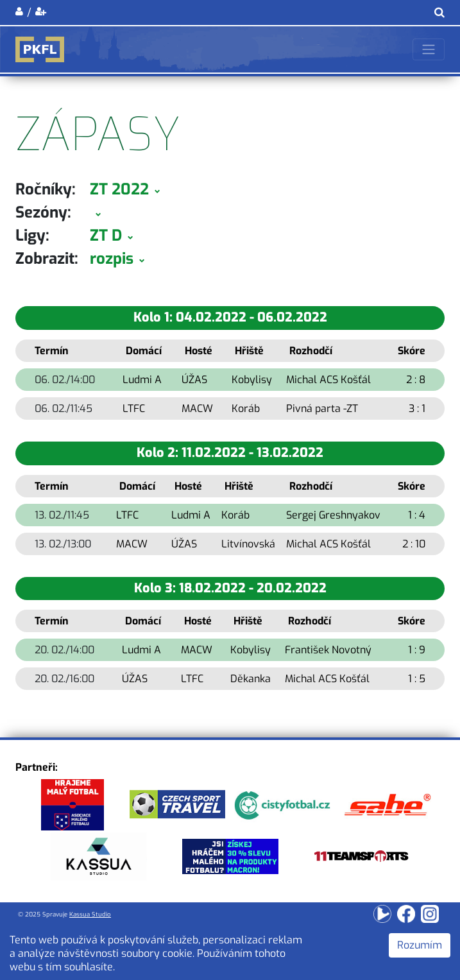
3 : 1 (417, 408)
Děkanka (251, 679)
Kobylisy (252, 380)
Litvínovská (248, 544)
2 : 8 (416, 380)
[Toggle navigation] (429, 49)
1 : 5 (417, 679)
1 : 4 (417, 515)
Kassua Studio (90, 914)
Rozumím (420, 945)
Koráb (246, 408)
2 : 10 (414, 544)
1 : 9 (417, 650)
